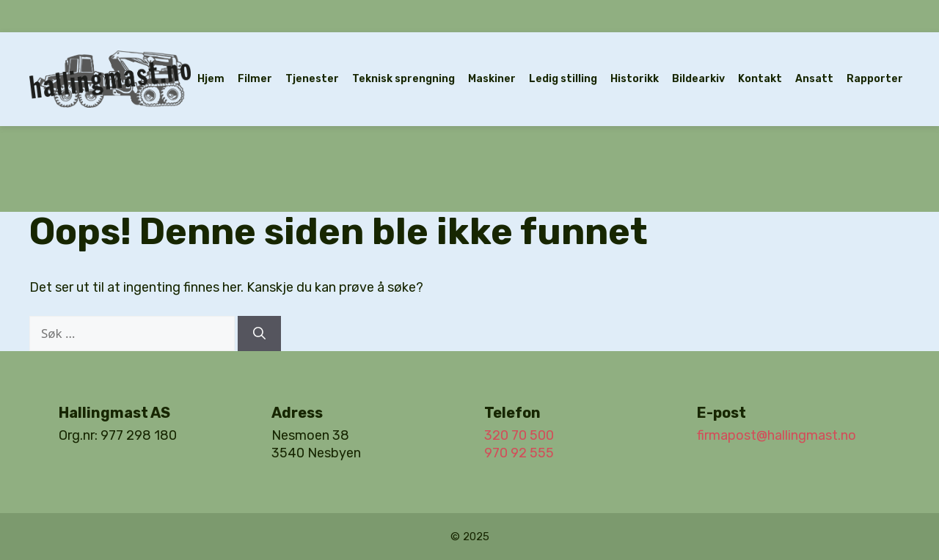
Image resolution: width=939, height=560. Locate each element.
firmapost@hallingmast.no (777, 435)
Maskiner (492, 79)
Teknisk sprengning (403, 79)
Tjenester (312, 79)
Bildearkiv (698, 79)
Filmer (255, 79)
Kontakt (760, 79)
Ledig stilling (563, 79)
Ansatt (814, 79)
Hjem (211, 79)
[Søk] (259, 334)
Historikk (635, 79)
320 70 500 (519, 435)
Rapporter (875, 79)
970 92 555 (519, 453)
